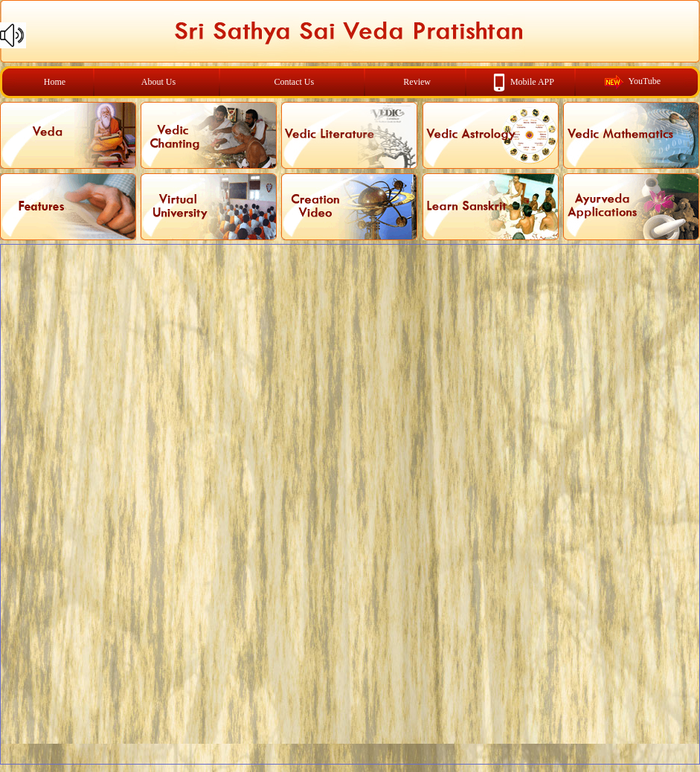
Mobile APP (532, 81)
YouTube (644, 81)
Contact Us (295, 82)
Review (417, 82)
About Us (158, 82)
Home (55, 82)
